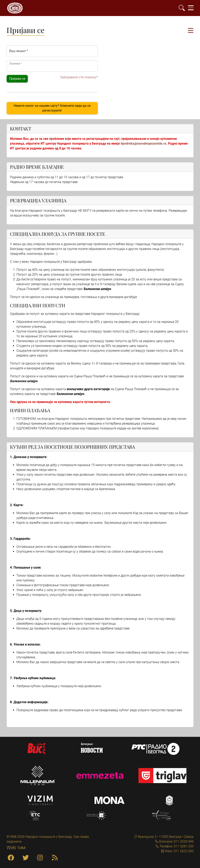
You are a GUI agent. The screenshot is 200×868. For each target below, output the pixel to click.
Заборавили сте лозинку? (79, 77)
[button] (191, 31)
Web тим (16, 848)
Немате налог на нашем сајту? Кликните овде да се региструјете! (52, 108)
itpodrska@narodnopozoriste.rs (143, 143)
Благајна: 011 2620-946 (176, 841)
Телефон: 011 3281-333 (176, 846)
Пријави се (17, 79)
